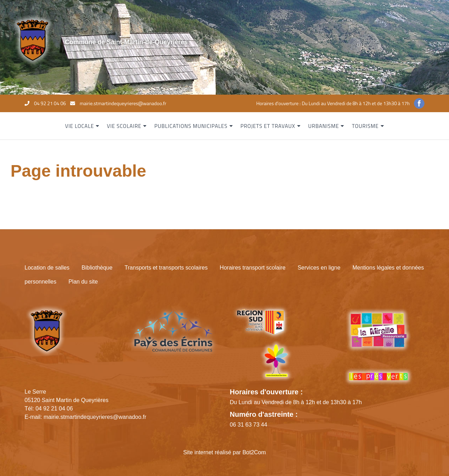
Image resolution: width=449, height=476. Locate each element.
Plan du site (83, 282)
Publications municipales (191, 126)
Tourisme (365, 126)
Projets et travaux (268, 126)
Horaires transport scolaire (253, 268)
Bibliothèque (97, 268)
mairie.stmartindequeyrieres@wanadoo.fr (123, 103)
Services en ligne (319, 268)
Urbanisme (323, 126)
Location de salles (47, 268)
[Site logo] (32, 40)
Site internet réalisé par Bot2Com (224, 452)
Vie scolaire (124, 126)
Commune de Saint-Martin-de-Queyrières (126, 42)
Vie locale (80, 126)
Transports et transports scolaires (166, 268)
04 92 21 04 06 (50, 103)
